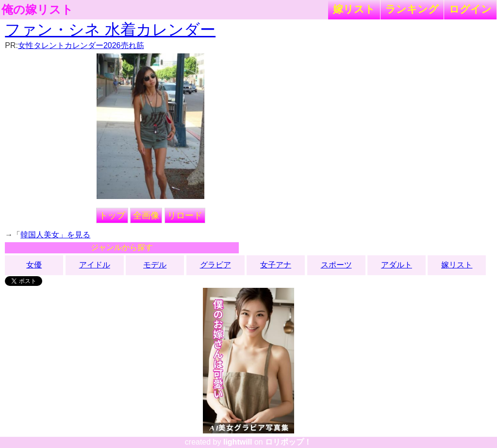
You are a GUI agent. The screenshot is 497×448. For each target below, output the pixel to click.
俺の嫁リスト (37, 10)
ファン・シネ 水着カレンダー (110, 30)
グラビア (215, 265)
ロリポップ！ (288, 442)
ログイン (470, 9)
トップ (112, 216)
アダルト (397, 265)
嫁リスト (354, 9)
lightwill (238, 442)
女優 (34, 265)
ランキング (412, 9)
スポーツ (336, 265)
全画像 (146, 216)
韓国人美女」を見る (55, 235)
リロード (185, 216)
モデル (155, 265)
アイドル (95, 265)
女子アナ (276, 265)
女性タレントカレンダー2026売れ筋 (81, 45)
